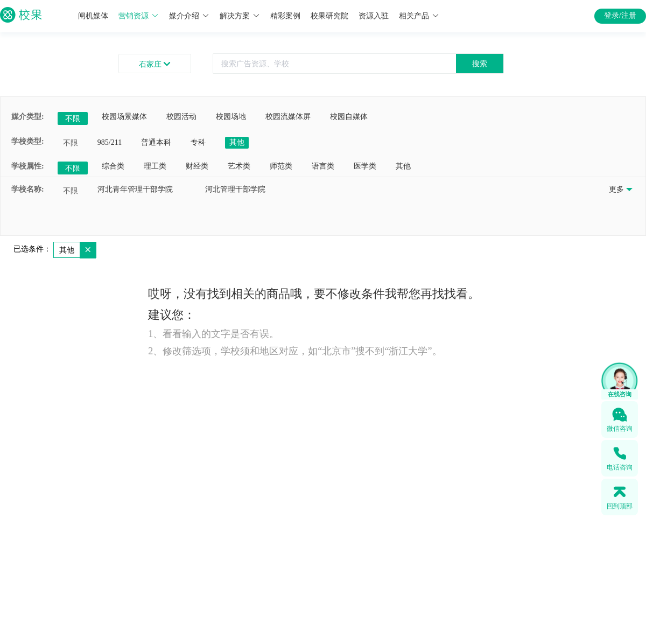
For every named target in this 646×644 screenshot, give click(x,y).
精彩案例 (285, 16)
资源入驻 (374, 16)
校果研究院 (329, 16)
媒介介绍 (189, 16)
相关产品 (419, 16)
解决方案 (240, 16)
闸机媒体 (93, 16)
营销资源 (139, 16)
